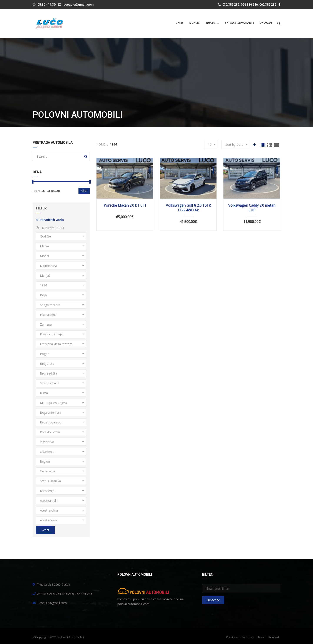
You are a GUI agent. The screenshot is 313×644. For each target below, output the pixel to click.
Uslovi (261, 637)
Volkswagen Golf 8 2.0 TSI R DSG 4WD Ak (188, 208)
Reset (45, 530)
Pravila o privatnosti (240, 637)
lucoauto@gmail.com (78, 5)
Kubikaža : (50, 228)
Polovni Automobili (71, 637)
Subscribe (213, 600)
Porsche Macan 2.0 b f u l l (125, 205)
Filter (84, 191)
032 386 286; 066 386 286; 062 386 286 (247, 5)
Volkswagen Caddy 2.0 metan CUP (252, 208)
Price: (36, 191)
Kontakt (274, 637)
